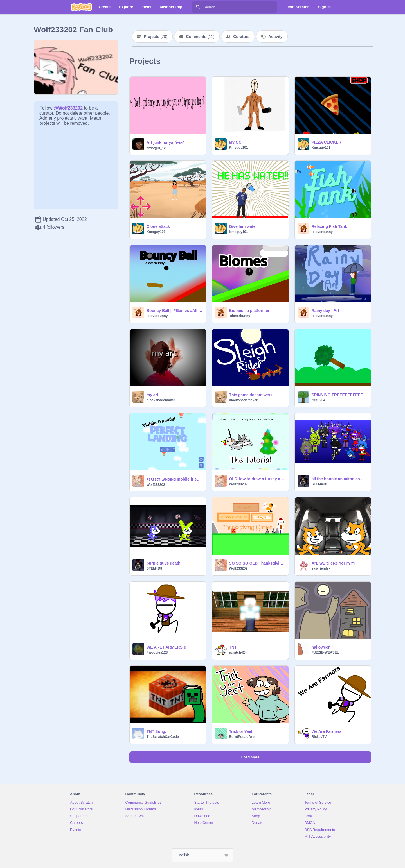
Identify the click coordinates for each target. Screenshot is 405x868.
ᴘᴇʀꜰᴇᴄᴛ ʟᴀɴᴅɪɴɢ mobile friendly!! (175, 479)
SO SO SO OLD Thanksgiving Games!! (257, 563)
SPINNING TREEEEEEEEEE (337, 395)
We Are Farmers (327, 731)
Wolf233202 (156, 485)
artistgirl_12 (156, 148)
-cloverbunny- (323, 232)
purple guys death (164, 563)
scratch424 (238, 652)
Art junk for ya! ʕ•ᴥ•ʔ (165, 142)
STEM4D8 (319, 484)
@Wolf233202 (68, 108)
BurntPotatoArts (242, 737)
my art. (153, 395)
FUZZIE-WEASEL (325, 652)
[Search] (198, 7)
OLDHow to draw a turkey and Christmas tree (257, 479)
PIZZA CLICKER (327, 142)
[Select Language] (202, 855)
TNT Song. (156, 731)
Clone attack (158, 226)
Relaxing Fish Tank (329, 226)
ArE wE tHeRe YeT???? (334, 563)
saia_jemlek (321, 568)
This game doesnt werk (251, 395)
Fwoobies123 (157, 652)
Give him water (243, 226)
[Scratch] (81, 7)
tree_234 (319, 400)
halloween (321, 647)
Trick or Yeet (241, 731)
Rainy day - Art (325, 311)
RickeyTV (319, 737)
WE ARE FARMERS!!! (166, 647)
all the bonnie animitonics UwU (340, 479)
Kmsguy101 (238, 148)
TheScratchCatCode (163, 737)
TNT (233, 647)
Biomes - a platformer (249, 311)
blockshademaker (161, 400)
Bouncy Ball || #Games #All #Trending (175, 311)
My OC (235, 142)
